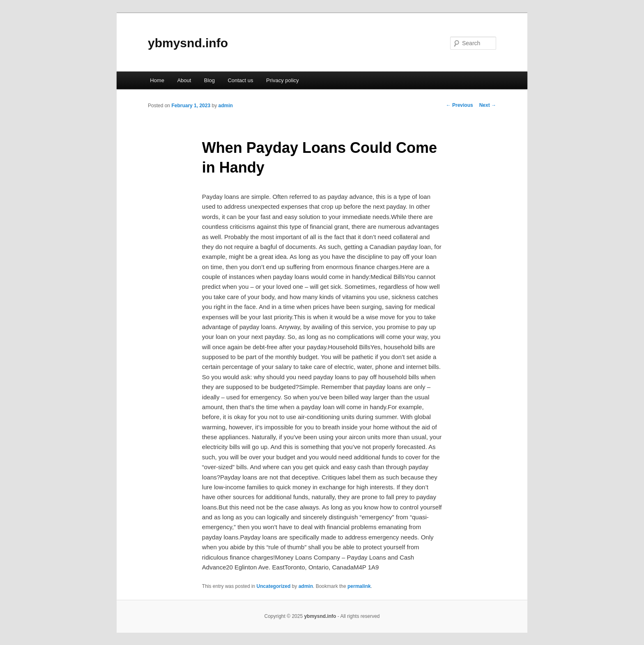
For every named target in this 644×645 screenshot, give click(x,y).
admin (225, 106)
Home (157, 80)
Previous (460, 105)
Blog (209, 80)
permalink (359, 586)
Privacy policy (282, 80)
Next (488, 105)
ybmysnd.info (188, 43)
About (184, 80)
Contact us (240, 80)
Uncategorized (274, 586)
